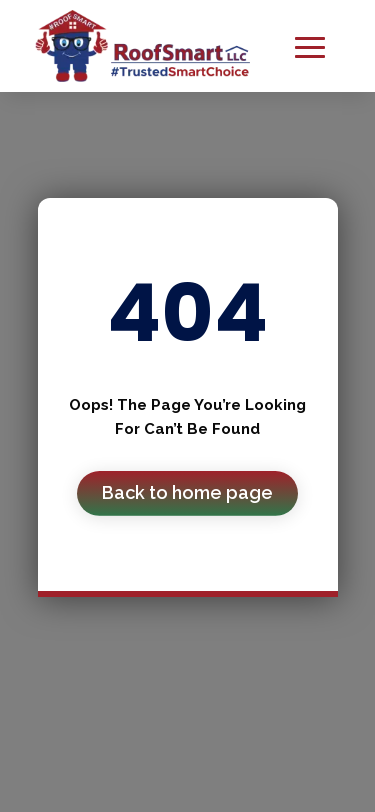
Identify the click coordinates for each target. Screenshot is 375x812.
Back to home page (187, 492)
